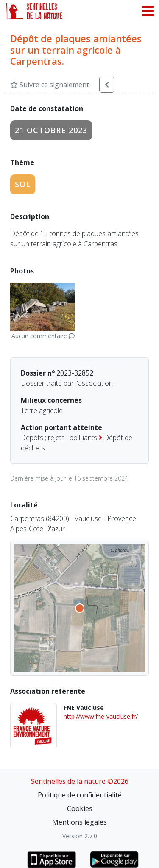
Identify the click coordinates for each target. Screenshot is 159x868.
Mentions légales (79, 822)
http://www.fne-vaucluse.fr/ (101, 716)
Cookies (80, 808)
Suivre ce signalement (50, 85)
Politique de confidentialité (80, 795)
